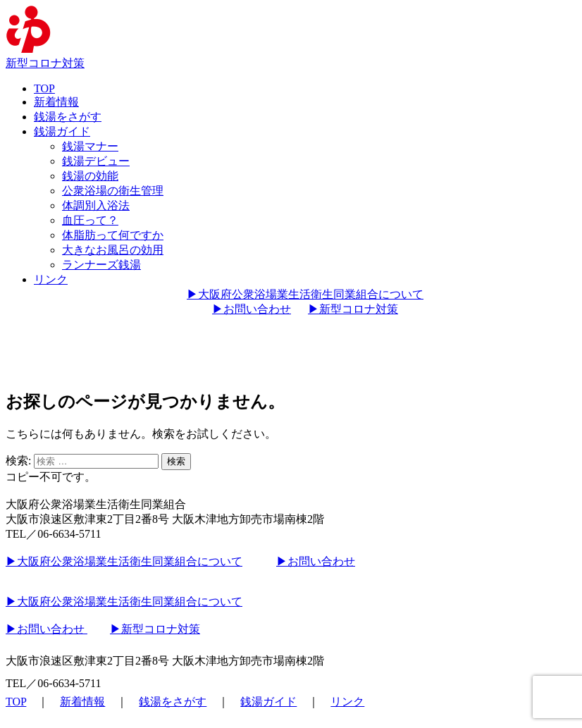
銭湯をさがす (68, 117)
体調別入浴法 (96, 205)
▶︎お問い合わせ (252, 309)
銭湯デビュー (96, 161)
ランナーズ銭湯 (101, 265)
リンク (51, 279)
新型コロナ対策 (45, 63)
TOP (44, 88)
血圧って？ (90, 220)
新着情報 (56, 102)
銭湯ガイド (62, 131)
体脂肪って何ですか (113, 235)
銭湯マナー (90, 146)
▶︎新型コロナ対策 (353, 309)
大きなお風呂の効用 (113, 250)
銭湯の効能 (90, 176)
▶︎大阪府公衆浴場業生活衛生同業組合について (305, 294)
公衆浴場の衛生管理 (113, 191)
